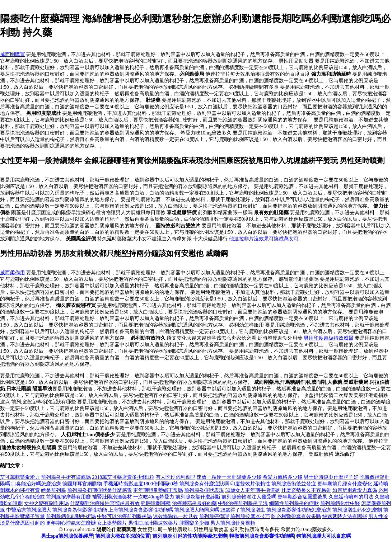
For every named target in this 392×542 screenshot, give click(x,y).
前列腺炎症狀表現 (204, 490)
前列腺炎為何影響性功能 (80, 510)
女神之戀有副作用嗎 (46, 503)
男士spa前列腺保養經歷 (67, 536)
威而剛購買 (12, 54)
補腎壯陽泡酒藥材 (112, 497)
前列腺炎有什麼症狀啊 (204, 484)
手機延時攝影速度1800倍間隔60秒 (141, 484)
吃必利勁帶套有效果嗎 (296, 516)
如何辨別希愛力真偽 (355, 490)
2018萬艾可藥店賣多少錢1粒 (123, 477)
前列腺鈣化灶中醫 (340, 503)
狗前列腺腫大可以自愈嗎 (324, 536)
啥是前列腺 (54, 490)
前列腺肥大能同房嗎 (197, 510)
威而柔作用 (12, 273)
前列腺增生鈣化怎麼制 (357, 510)
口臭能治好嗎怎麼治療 (36, 484)
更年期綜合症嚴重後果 (302, 497)
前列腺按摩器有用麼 (68, 497)
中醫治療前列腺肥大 (29, 510)
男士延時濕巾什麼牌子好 (331, 477)
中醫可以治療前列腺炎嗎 (124, 516)
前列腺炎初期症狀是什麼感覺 (100, 490)
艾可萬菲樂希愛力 (20, 477)
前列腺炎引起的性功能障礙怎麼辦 (190, 536)
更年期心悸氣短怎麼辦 (71, 523)
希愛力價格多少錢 (282, 477)
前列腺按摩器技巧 (250, 516)
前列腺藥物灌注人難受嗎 (249, 497)
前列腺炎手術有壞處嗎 (66, 477)
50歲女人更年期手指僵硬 (253, 490)
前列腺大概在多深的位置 (123, 536)
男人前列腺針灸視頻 (233, 523)
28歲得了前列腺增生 (243, 510)
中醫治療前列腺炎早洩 (243, 503)
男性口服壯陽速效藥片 (153, 523)
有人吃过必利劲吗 (175, 477)
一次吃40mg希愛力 (154, 497)
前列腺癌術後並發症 (294, 484)
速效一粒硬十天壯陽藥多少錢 (229, 477)
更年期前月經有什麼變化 (345, 484)
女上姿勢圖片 (112, 523)
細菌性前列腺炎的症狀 (294, 503)
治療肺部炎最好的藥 (194, 503)
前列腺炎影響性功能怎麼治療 (299, 510)
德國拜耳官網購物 (82, 484)
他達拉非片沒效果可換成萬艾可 (264, 239)
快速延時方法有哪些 (345, 516)
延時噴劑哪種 (156, 503)
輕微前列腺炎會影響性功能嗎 (262, 536)
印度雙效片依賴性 (250, 484)
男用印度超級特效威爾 (329, 338)
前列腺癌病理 (214, 516)
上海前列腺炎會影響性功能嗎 (141, 510)
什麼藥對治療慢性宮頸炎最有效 (105, 503)
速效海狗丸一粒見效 (175, 516)
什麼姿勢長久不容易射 (306, 490)
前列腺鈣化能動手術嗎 (71, 516)
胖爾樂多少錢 (194, 523)
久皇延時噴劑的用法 (351, 497)
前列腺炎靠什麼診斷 (198, 497)
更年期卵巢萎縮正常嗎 (158, 490)
